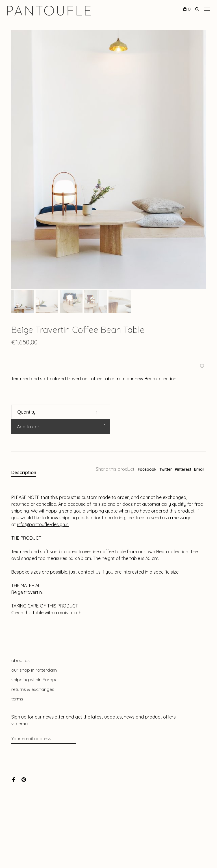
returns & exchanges (33, 689)
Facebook (147, 469)
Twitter (166, 469)
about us (20, 660)
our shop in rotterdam (34, 670)
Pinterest (183, 469)
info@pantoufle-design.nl (43, 524)
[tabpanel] (108, 159)
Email (199, 469)
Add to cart (29, 427)
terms (17, 699)
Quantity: (27, 412)
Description (24, 472)
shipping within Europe (34, 680)
